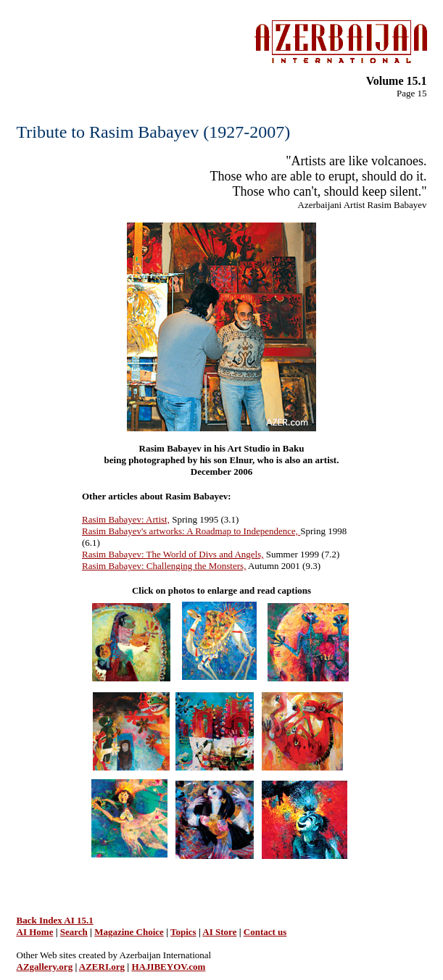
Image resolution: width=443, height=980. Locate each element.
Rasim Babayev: (114, 554)
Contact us (265, 932)
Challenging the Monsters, (196, 566)
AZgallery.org (45, 967)
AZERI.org (102, 967)
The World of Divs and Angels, (205, 554)
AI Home (35, 932)
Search (74, 932)
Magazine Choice (129, 932)
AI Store (219, 932)
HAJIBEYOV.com (168, 967)
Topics (183, 932)
